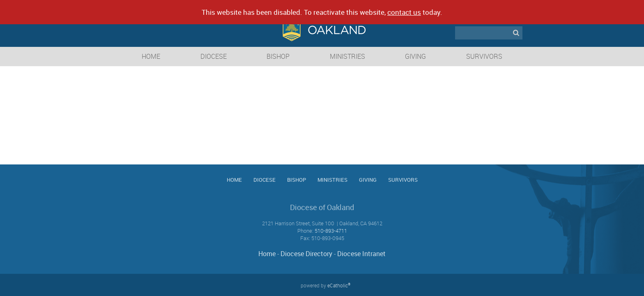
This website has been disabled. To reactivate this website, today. (322, 12)
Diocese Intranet (361, 254)
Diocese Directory (306, 254)
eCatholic (339, 285)
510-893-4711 (331, 231)
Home (267, 254)
